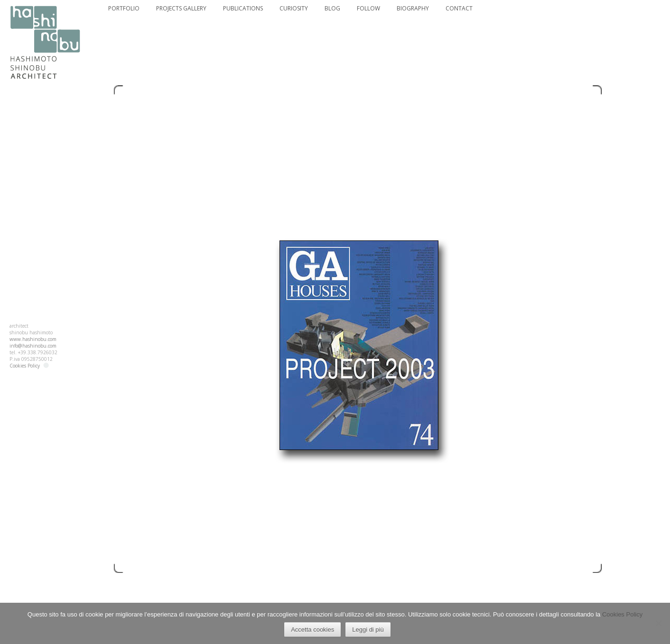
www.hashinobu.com (33, 339)
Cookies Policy (25, 366)
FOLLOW (368, 9)
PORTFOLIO (124, 9)
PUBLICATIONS (243, 9)
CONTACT (459, 9)
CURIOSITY (294, 9)
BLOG (332, 9)
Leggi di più (368, 630)
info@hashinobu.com (33, 346)
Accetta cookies (312, 630)
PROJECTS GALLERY (181, 9)
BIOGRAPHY (413, 9)
